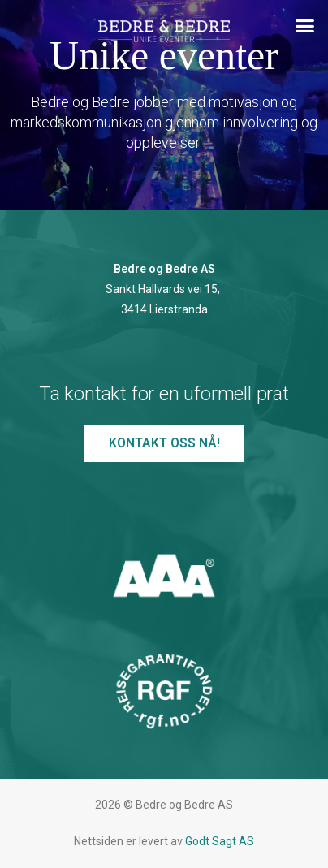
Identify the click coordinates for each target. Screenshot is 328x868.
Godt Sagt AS (220, 841)
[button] (305, 25)
